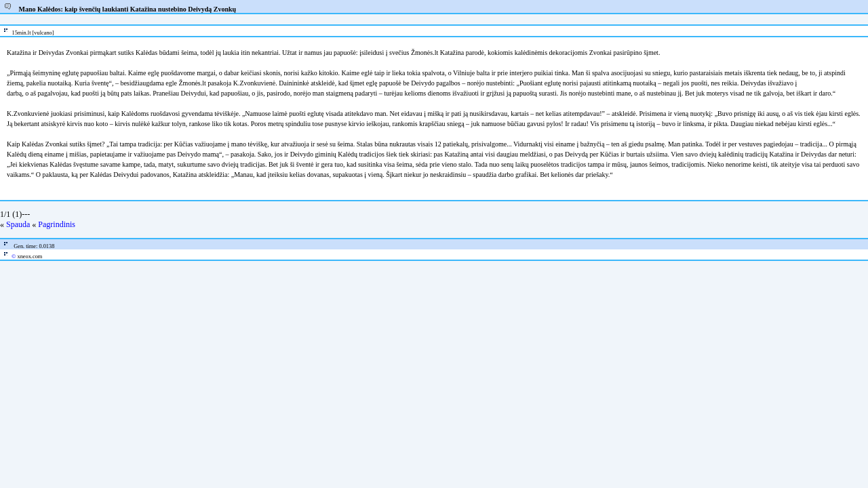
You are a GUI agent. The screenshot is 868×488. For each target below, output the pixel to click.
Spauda (18, 224)
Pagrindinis (57, 224)
